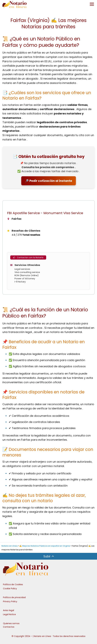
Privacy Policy (10, 601)
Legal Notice (9, 614)
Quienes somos (11, 623)
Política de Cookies (13, 584)
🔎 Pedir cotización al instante (49, 181)
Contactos (9, 627)
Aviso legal (9, 610)
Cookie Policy (10, 589)
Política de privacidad (14, 597)
